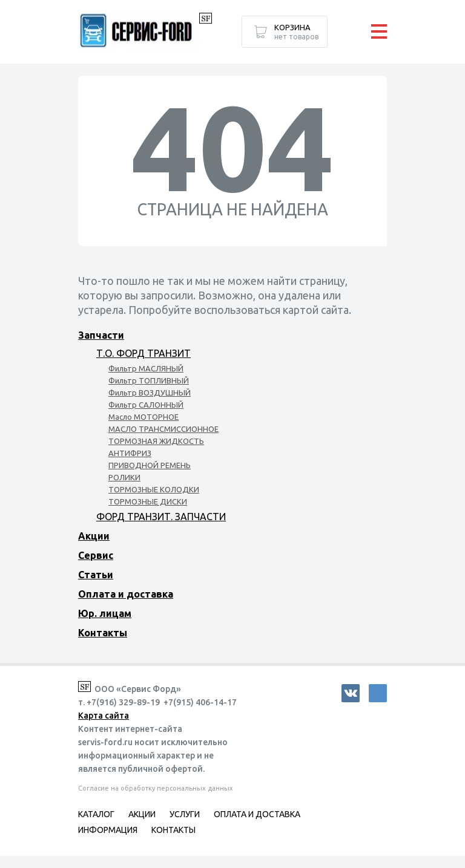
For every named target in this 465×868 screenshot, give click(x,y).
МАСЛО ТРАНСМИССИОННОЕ (163, 429)
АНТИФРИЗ (130, 453)
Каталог (96, 814)
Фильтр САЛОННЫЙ (146, 405)
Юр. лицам (105, 613)
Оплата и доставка (126, 594)
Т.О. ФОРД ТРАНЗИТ (143, 353)
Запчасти (101, 335)
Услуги (185, 814)
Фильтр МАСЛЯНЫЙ (146, 368)
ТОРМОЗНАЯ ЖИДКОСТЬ (156, 441)
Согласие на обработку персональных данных (156, 788)
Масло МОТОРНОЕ (143, 417)
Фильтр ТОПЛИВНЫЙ (149, 380)
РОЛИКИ (124, 477)
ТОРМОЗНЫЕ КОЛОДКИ (154, 489)
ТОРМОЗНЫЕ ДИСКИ (148, 501)
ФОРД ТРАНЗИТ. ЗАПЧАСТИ (161, 517)
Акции (94, 536)
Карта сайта (104, 716)
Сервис (96, 555)
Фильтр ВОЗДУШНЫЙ (150, 393)
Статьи (96, 575)
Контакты (103, 633)
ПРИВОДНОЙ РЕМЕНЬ (150, 465)
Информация (108, 830)
